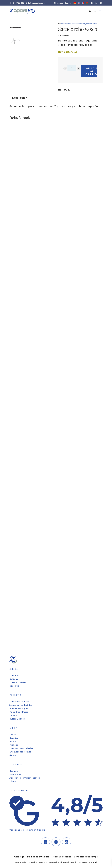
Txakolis (14, 745)
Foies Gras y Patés (19, 712)
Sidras (13, 755)
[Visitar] (92, 3)
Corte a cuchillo (18, 682)
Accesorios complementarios (84, 23)
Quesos (13, 715)
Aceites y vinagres (19, 708)
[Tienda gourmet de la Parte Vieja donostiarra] (39, 11)
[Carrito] (90, 11)
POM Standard (89, 862)
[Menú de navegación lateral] (95, 11)
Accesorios (66, 23)
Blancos (13, 741)
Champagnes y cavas (20, 752)
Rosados (14, 738)
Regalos (14, 771)
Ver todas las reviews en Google (27, 830)
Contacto (14, 675)
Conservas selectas (19, 701)
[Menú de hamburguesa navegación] (100, 11)
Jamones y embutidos (21, 705)
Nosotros (14, 686)
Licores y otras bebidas (21, 748)
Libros (13, 781)
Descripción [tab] (20, 98)
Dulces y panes (17, 719)
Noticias (14, 679)
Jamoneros (15, 774)
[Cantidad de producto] (72, 68)
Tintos (13, 734)
